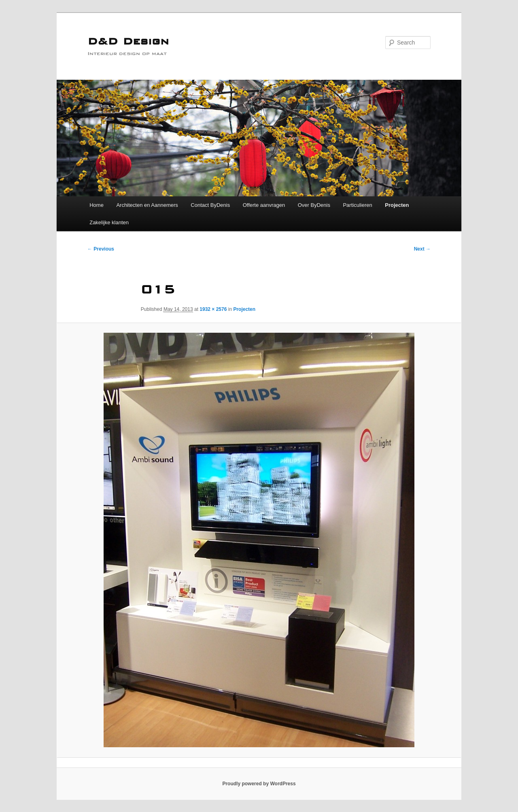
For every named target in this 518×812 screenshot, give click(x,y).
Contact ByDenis (210, 205)
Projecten (397, 205)
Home (97, 205)
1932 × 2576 (213, 309)
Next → (422, 249)
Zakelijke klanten (109, 222)
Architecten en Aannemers (147, 205)
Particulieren (357, 205)
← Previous (101, 249)
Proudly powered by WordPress (259, 784)
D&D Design (128, 43)
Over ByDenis (314, 205)
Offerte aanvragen (264, 205)
